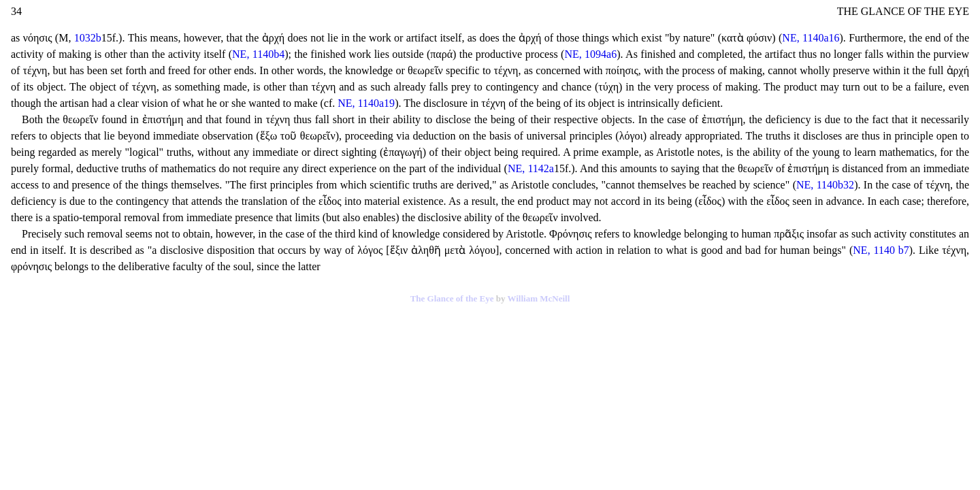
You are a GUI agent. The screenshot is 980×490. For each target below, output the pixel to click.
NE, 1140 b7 (881, 250)
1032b (88, 38)
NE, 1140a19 (366, 103)
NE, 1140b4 (258, 54)
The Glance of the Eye (452, 298)
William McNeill (538, 298)
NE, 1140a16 (811, 38)
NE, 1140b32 (825, 185)
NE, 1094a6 (590, 54)
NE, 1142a (531, 168)
